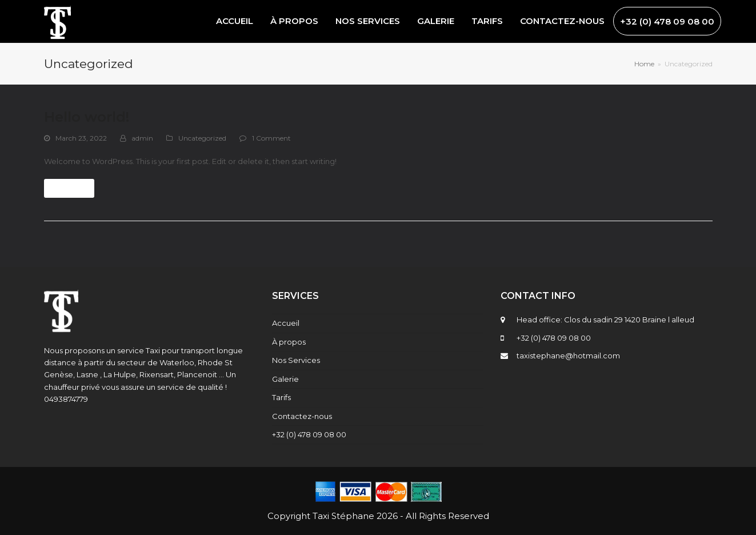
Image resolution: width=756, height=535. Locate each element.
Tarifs (281, 397)
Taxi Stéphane (343, 516)
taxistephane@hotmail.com (568, 356)
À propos (289, 342)
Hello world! (87, 117)
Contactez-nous (302, 416)
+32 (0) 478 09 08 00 (309, 434)
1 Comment (271, 138)
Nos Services (296, 360)
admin (142, 138)
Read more (69, 188)
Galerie (285, 379)
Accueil (286, 323)
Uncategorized (202, 138)
